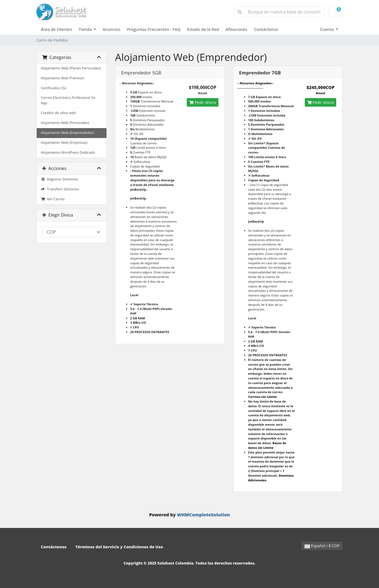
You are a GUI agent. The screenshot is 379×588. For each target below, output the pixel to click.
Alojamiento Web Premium (63, 78)
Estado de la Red (203, 29)
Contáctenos (266, 29)
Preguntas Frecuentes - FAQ (154, 29)
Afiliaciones (237, 29)
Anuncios (111, 29)
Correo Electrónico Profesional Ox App (68, 100)
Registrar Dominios (59, 179)
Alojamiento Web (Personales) (65, 123)
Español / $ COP (322, 546)
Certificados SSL (54, 88)
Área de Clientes (56, 29)
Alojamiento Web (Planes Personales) (71, 68)
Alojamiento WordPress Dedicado (68, 153)
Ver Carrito (53, 199)
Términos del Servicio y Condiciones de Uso (119, 547)
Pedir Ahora (203, 102)
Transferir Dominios (60, 189)
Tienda (86, 29)
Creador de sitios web (58, 113)
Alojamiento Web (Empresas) (64, 143)
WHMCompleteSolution (203, 515)
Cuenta (327, 29)
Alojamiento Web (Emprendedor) (67, 133)
